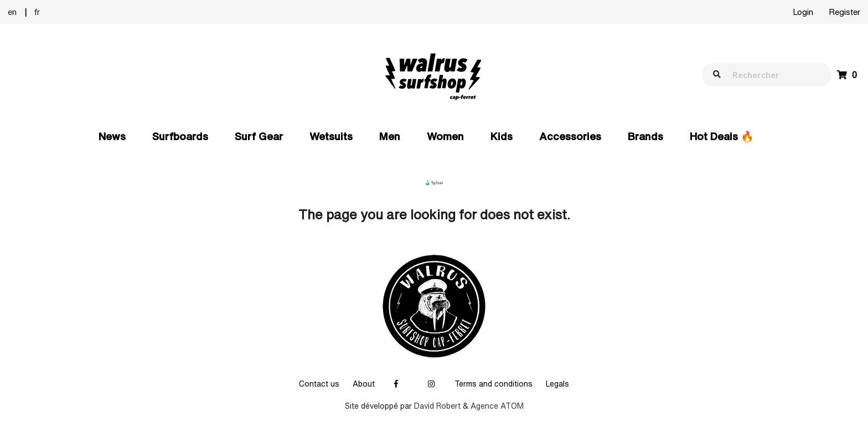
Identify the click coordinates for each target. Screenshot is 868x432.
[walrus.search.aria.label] (772, 74)
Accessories (570, 136)
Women (445, 136)
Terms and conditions (494, 384)
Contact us (319, 384)
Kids (502, 136)
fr (37, 12)
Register (844, 12)
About (364, 384)
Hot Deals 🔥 (722, 136)
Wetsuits (331, 136)
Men (390, 136)
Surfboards (180, 136)
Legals (557, 384)
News (112, 136)
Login (803, 12)
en (12, 12)
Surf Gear (259, 136)
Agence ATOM (497, 406)
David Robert (437, 406)
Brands (645, 136)
